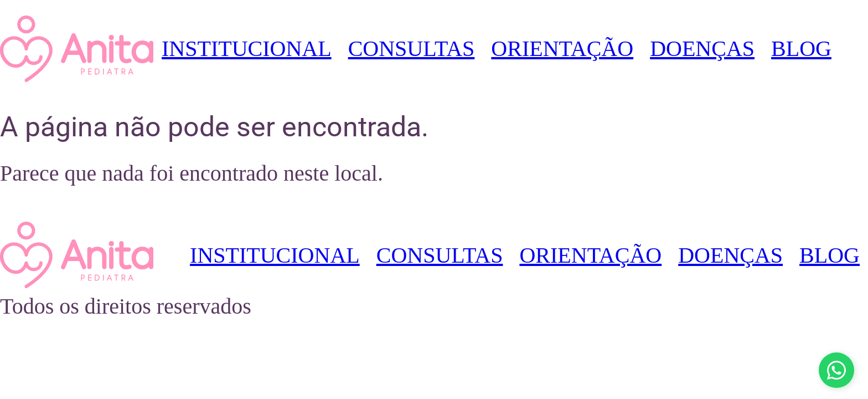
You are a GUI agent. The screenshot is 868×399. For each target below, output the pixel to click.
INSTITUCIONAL (247, 48)
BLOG (801, 48)
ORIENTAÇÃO (562, 48)
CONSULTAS (412, 48)
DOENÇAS (702, 48)
